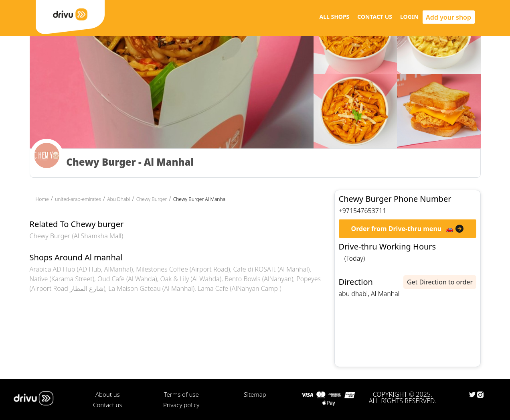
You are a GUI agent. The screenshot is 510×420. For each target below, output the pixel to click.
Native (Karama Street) (62, 279)
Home (42, 199)
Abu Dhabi (118, 199)
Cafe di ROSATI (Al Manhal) (271, 269)
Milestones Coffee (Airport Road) (183, 269)
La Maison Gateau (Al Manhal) (151, 288)
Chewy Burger (152, 199)
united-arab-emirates (78, 199)
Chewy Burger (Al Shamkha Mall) (77, 236)
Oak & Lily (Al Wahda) (191, 279)
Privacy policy (181, 405)
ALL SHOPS (334, 17)
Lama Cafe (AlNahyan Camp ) (240, 288)
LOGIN (409, 17)
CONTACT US (375, 17)
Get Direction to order (440, 282)
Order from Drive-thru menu (397, 229)
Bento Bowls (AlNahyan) (259, 279)
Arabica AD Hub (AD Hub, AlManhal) (81, 269)
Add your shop (448, 17)
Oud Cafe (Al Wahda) (127, 279)
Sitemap (255, 394)
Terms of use (181, 394)
